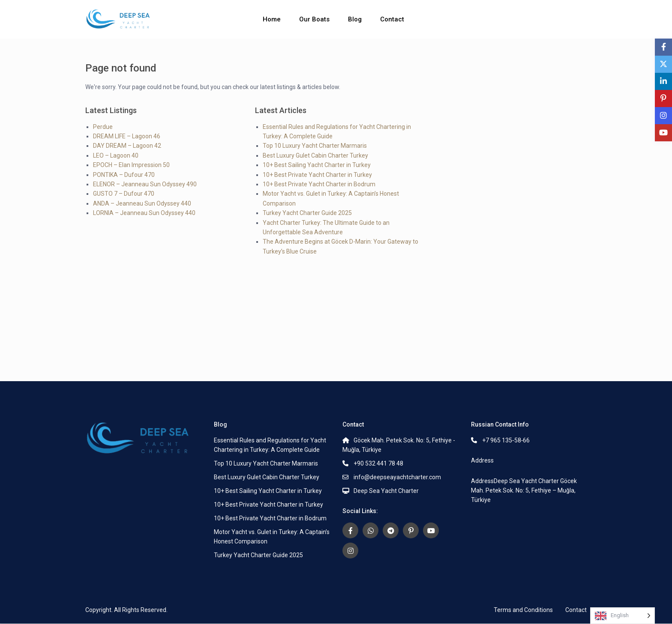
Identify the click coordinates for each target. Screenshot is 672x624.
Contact (392, 19)
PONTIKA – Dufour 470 (124, 175)
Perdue (103, 127)
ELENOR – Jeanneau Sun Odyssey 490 (145, 184)
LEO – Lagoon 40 (116, 155)
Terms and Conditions (523, 610)
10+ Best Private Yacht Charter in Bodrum (319, 184)
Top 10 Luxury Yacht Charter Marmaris (315, 146)
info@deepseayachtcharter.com (397, 477)
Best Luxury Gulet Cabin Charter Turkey (315, 155)
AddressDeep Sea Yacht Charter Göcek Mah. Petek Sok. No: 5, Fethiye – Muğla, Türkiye (524, 490)
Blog (355, 19)
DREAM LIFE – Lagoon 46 (127, 136)
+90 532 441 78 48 (378, 463)
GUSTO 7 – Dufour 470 (124, 194)
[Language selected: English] (622, 616)
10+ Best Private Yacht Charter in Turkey (317, 175)
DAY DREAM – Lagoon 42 (127, 146)
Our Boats (314, 19)
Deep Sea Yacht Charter (386, 491)
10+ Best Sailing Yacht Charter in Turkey (317, 165)
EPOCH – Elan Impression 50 (131, 165)
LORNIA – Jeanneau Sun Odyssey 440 (144, 213)
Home (272, 19)
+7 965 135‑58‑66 (506, 440)
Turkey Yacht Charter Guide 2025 (307, 213)
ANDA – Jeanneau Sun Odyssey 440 (142, 203)
